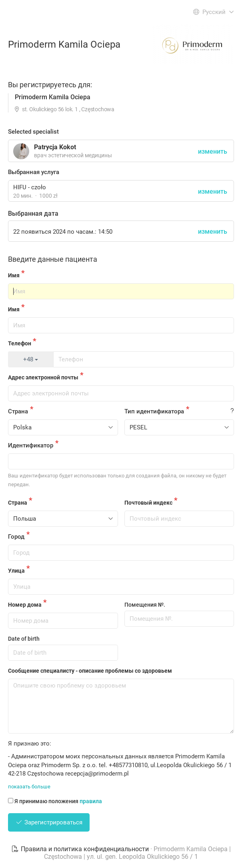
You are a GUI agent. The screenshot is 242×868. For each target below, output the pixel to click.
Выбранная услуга (34, 172)
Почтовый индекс (148, 503)
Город (16, 537)
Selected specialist (33, 132)
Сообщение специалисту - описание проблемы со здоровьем (90, 671)
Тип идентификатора (154, 411)
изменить (213, 191)
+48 (31, 359)
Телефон (20, 343)
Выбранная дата (33, 213)
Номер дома (25, 605)
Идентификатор (31, 445)
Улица (16, 571)
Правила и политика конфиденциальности (81, 849)
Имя (14, 275)
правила (91, 801)
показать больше (29, 787)
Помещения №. (145, 605)
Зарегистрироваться (49, 822)
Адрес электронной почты (43, 377)
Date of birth (24, 639)
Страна (18, 411)
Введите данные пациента (53, 259)
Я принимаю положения (55, 801)
